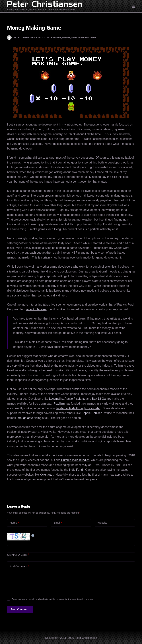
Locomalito (56, 399)
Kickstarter (47, 475)
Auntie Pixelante (75, 399)
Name (14, 523)
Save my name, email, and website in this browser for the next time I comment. (53, 599)
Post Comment (20, 609)
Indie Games (54, 38)
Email (58, 523)
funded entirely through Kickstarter (78, 408)
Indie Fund (75, 470)
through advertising (29, 418)
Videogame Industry (84, 38)
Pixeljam (60, 404)
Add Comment (19, 567)
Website (102, 523)
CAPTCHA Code (17, 555)
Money (66, 38)
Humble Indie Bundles (75, 460)
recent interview (36, 309)
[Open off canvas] (133, 6)
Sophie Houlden (92, 413)
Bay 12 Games (102, 399)
